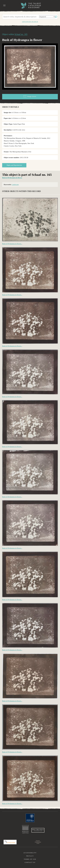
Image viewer (30, 96)
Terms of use (30, 859)
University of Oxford (30, 818)
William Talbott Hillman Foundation (38, 830)
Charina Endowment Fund (38, 842)
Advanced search (30, 22)
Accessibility (30, 853)
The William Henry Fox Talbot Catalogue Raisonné (30, 5)
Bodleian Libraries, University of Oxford (25, 829)
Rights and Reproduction (14, 165)
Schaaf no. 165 (21, 34)
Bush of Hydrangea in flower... (12, 244)
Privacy (30, 856)
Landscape (15, 185)
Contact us (30, 862)
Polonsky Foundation (10, 842)
